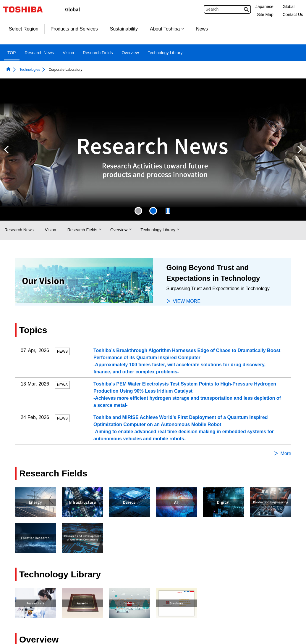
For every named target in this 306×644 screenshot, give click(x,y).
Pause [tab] (168, 211)
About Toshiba (167, 29)
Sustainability (124, 29)
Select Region (24, 29)
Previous (7, 150)
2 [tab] (153, 211)
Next (299, 150)
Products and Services (74, 29)
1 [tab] (138, 211)
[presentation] (138, 211)
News (202, 29)
